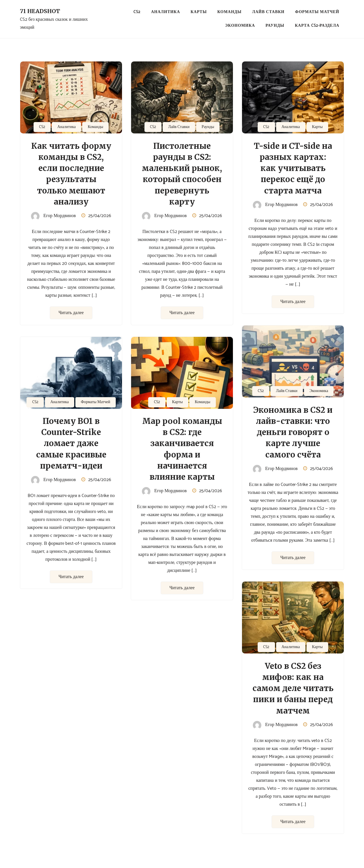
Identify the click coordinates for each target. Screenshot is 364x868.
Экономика (240, 26)
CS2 (137, 12)
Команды (229, 12)
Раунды (275, 26)
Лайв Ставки (268, 12)
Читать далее (71, 313)
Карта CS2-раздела (317, 26)
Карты (199, 12)
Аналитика (166, 12)
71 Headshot (40, 11)
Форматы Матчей (317, 12)
